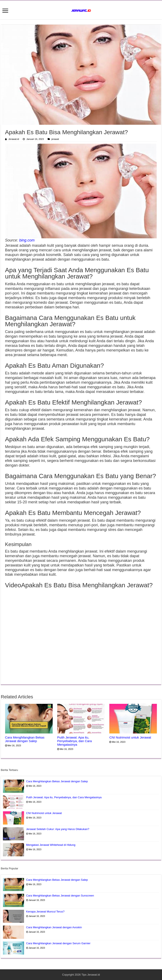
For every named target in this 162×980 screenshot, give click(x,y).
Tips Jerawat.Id (91, 975)
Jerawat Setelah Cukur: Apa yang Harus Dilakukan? (58, 829)
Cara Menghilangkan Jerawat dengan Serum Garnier (58, 943)
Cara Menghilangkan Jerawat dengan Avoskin (54, 927)
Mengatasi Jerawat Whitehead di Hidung (51, 845)
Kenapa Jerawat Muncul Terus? (45, 912)
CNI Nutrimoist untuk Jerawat (130, 737)
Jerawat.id (14, 139)
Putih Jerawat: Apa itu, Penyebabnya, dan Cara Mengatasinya (74, 741)
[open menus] (5, 11)
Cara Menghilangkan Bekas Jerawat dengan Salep (25, 739)
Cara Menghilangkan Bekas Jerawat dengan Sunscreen (60, 896)
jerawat (55, 139)
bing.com (27, 240)
